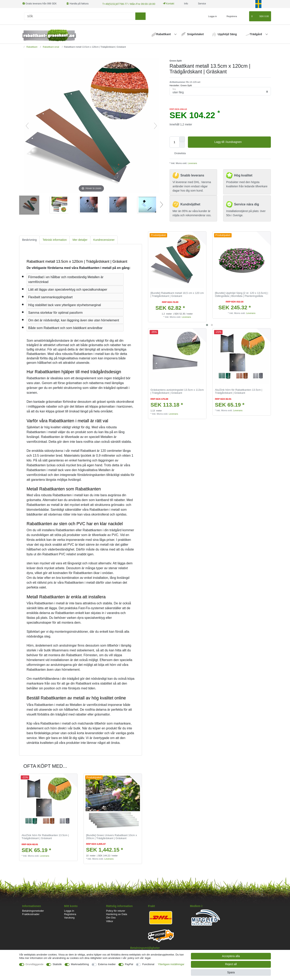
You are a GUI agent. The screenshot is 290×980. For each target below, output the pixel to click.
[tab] (29, 239)
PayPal (129, 964)
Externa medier (107, 964)
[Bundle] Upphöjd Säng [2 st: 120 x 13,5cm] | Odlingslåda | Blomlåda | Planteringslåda (241, 294)
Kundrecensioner (104, 239)
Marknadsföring (80, 964)
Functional (148, 964)
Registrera (70, 914)
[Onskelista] (244, 16)
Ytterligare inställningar (171, 964)
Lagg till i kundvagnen (241, 142)
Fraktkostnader (31, 914)
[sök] (140, 16)
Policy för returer (116, 910)
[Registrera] (229, 16)
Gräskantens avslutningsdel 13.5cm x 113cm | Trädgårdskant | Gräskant (177, 391)
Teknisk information (55, 239)
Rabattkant (164, 34)
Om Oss (111, 917)
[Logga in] (211, 16)
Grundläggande (35, 964)
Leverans (192, 163)
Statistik (57, 964)
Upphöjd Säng (227, 34)
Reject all (231, 964)
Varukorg (69, 917)
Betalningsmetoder (33, 910)
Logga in (69, 910)
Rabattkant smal (51, 46)
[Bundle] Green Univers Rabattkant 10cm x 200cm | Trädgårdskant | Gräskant (111, 836)
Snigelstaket (195, 34)
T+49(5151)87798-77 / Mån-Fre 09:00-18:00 (125, 4)
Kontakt (164, 4)
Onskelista (179, 153)
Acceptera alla (231, 956)
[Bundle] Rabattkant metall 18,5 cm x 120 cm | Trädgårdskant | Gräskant (177, 294)
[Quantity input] (174, 142)
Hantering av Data (117, 914)
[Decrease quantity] (182, 145)
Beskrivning (29, 239)
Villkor (110, 921)
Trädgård (256, 34)
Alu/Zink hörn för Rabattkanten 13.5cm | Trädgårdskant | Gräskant (239, 391)
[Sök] (80, 16)
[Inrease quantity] (182, 139)
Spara (231, 972)
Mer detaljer (80, 239)
